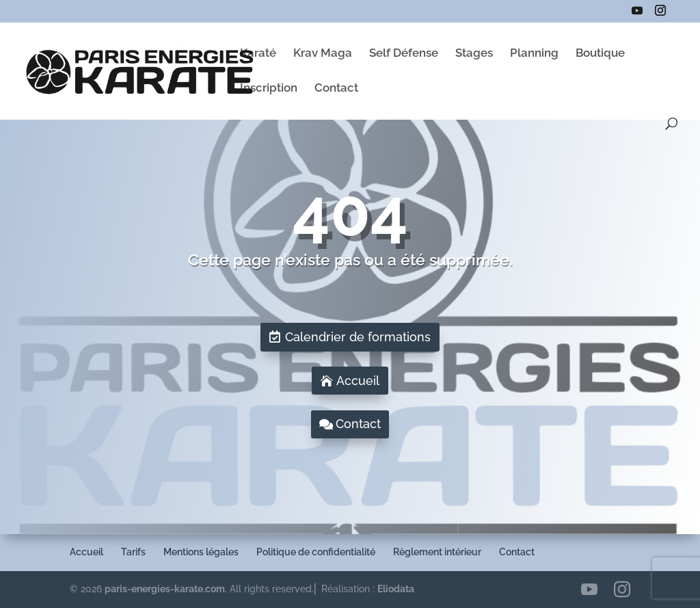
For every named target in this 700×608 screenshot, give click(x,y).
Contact (336, 89)
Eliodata (396, 589)
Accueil (358, 381)
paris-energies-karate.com (165, 589)
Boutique (600, 54)
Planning (534, 54)
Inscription (269, 89)
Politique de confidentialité (316, 552)
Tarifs (133, 552)
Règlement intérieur (437, 552)
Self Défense (404, 54)
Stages (474, 54)
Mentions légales (201, 552)
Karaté (258, 54)
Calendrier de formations (358, 337)
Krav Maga (323, 54)
